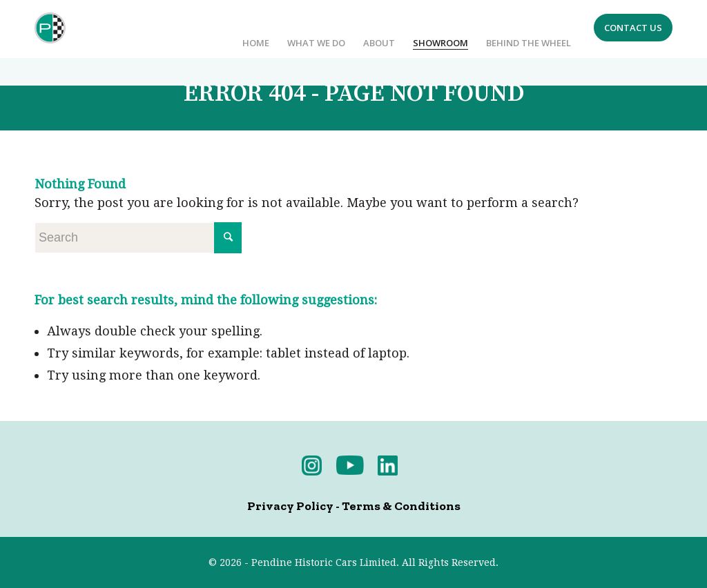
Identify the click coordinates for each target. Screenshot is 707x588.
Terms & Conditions (401, 506)
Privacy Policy (290, 506)
